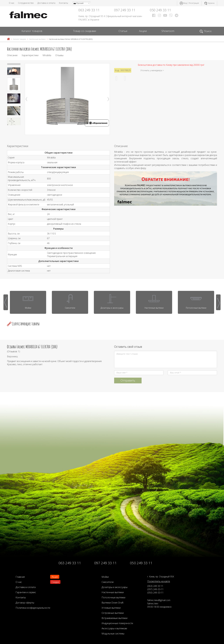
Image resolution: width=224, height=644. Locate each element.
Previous (26, 99)
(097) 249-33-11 (155, 589)
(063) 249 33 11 (155, 586)
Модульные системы (113, 633)
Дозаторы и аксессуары (114, 587)
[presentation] (6, 302)
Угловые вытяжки (111, 608)
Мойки (105, 577)
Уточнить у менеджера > (152, 70)
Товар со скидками (85, 31)
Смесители (108, 582)
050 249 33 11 (160, 10)
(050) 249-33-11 (155, 593)
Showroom (168, 31)
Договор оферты (25, 603)
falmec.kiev (153, 603)
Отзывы (59, 55)
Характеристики (30, 55)
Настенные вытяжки (37, 39)
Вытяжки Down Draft (112, 603)
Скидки (55, 582)
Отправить (128, 380)
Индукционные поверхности (117, 623)
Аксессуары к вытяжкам (114, 628)
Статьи (123, 31)
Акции (143, 31)
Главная (20, 577)
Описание (12, 55)
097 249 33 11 (125, 10)
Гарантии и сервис (26, 592)
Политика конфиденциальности (33, 608)
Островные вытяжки (113, 613)
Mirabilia (47, 55)
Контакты (63, 3)
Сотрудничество (26, 3)
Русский (78, 3)
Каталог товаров (32, 31)
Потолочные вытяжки (113, 597)
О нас (12, 3)
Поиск (206, 31)
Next (108, 99)
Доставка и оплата (46, 3)
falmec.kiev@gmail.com (159, 600)
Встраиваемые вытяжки (114, 618)
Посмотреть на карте (159, 581)
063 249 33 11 (89, 10)
